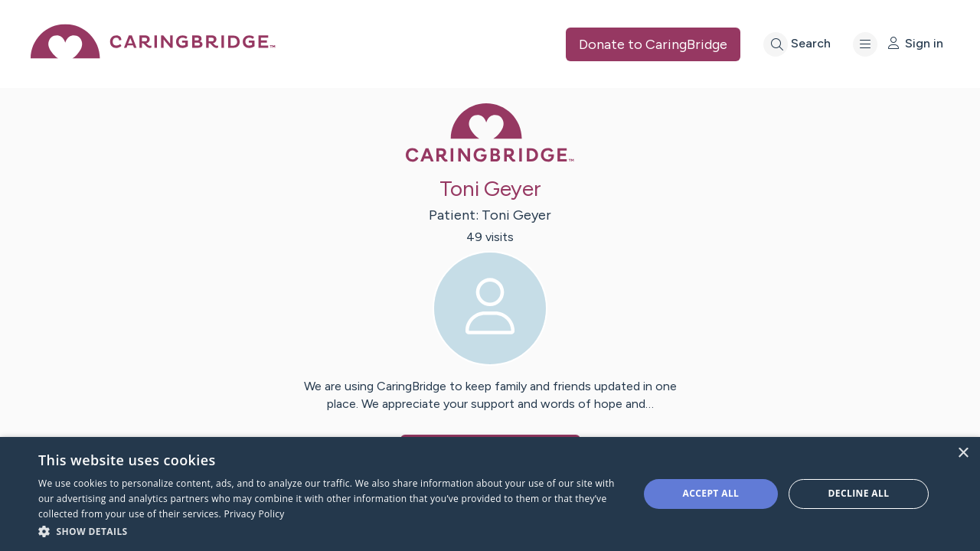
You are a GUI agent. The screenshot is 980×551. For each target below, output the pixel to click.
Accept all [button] (711, 493)
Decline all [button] (859, 493)
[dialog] (490, 494)
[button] (330, 531)
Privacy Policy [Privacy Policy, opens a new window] (254, 514)
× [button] (963, 453)
